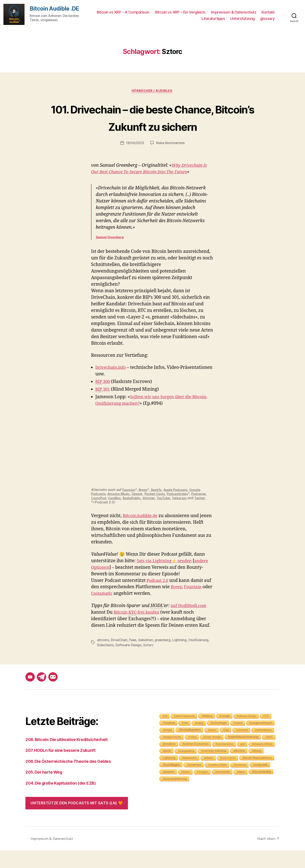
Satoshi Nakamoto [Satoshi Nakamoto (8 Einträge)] (184, 734)
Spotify (158, 508)
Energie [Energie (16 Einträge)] (225, 733)
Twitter (205, 516)
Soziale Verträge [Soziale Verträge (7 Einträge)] (212, 755)
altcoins (103, 657)
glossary (267, 19)
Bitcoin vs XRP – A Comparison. (123, 12)
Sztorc (149, 663)
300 (103, 400)
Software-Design (129, 663)
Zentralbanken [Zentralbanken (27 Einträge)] (190, 747)
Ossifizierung (201, 657)
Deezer (139, 512)
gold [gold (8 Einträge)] (243, 762)
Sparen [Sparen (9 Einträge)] (212, 747)
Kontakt (268, 12)
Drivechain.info (112, 386)
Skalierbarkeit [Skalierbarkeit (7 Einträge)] (190, 776)
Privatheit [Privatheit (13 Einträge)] (169, 740)
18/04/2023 (135, 161)
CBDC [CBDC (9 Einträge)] (269, 754)
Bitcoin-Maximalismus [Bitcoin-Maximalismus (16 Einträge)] (257, 775)
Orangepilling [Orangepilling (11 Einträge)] (186, 768)
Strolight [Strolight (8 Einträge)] (167, 748)
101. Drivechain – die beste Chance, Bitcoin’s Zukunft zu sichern (152, 126)
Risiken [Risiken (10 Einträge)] (186, 789)
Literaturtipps (213, 19)
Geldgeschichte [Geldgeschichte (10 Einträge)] (172, 754)
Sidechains (105, 663)
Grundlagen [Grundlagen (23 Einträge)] (171, 782)
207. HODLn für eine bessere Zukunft (63, 768)
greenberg (164, 657)
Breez (144, 508)
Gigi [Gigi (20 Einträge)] (226, 747)
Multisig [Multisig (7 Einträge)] (199, 741)
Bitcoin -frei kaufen (138, 630)
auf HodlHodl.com (190, 623)
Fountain (129, 508)
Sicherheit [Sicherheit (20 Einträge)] (194, 782)
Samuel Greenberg (110, 255)
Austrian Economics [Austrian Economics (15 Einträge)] (196, 761)
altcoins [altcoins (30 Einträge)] (239, 768)
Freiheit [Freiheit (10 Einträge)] (238, 741)
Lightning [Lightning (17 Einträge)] (169, 775)
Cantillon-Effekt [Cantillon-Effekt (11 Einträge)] (217, 782)
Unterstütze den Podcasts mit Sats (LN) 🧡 (77, 821)
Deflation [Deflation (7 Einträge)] (209, 776)
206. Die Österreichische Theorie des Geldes (72, 779)
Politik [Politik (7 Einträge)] (185, 741)
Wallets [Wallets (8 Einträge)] (241, 789)
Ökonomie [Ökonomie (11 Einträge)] (240, 782)
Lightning (182, 657)
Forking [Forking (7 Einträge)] (192, 755)
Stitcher (152, 516)
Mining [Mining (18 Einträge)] (257, 768)
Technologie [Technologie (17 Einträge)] (218, 740)
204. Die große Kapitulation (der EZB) (64, 801)
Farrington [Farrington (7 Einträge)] (203, 789)
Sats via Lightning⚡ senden (166, 578)
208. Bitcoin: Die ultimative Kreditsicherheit (70, 757)
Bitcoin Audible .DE (55, 9)
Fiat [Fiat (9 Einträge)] (165, 734)
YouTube (167, 516)
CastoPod (99, 516)
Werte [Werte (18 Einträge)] (167, 768)
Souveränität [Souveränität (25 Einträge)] (261, 789)
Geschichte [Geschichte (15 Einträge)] (223, 789)
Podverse (203, 512)
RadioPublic (134, 516)
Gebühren (146, 657)
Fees (133, 657)
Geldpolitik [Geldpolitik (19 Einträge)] (260, 782)
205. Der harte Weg (46, 790)
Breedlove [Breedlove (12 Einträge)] (169, 761)
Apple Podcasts (178, 508)
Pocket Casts (157, 512)
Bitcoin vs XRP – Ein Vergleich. (181, 12)
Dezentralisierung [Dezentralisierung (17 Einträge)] (175, 796)
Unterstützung (243, 19)
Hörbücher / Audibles (153, 91)
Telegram (184, 516)
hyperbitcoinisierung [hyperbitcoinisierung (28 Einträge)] (243, 754)
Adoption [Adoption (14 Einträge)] (169, 789)
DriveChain (119, 657)
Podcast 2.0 (158, 598)
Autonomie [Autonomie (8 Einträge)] (242, 748)
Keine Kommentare (171, 161)
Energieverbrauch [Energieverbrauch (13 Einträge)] (261, 740)
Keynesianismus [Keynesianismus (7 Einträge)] (225, 762)
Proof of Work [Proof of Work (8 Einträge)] (228, 776)
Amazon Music (120, 512)
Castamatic (114, 611)
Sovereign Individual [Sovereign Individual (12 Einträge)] (214, 768)
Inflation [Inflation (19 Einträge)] (207, 733)
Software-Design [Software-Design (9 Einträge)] (247, 734)
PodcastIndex (181, 512)
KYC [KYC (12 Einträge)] (266, 734)
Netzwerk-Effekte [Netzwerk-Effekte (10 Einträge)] (262, 761)
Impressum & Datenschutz (234, 12)
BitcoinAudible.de (141, 534)
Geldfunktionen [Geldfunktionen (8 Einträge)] (263, 748)
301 (103, 408)
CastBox (116, 516)
